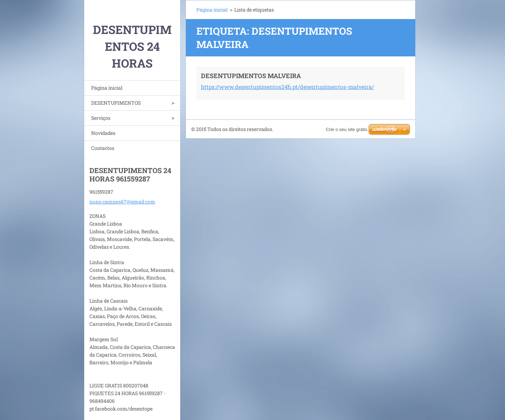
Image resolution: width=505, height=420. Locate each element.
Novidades (103, 133)
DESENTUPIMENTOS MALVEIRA (251, 76)
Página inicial (107, 88)
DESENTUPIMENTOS (116, 103)
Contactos (103, 148)
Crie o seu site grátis (347, 129)
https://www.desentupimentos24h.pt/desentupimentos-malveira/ (287, 87)
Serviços (101, 118)
